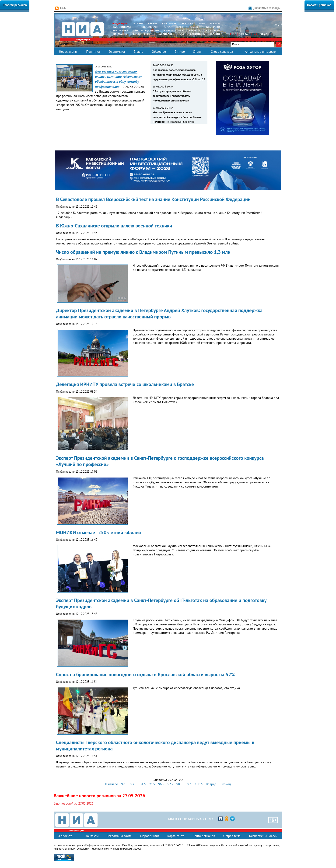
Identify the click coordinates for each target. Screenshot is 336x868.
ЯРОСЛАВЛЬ (169, 23)
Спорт (197, 52)
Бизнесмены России (263, 836)
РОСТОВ (215, 23)
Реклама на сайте (119, 836)
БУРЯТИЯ (150, 34)
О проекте (65, 836)
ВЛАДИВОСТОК (150, 30)
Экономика (117, 52)
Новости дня (68, 52)
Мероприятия (150, 836)
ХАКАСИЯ (194, 30)
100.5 (199, 784)
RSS (61, 8)
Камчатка (213, 30)
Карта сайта (176, 836)
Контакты (92, 836)
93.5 (133, 784)
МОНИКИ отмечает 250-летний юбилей (98, 532)
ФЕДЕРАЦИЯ (120, 23)
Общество (159, 52)
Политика (93, 52)
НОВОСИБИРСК (149, 27)
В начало (112, 784)
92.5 (124, 784)
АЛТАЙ (168, 27)
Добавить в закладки (264, 8)
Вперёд (211, 784)
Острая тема (232, 836)
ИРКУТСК (135, 34)
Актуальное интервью (260, 52)
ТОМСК (194, 27)
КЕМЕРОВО (213, 27)
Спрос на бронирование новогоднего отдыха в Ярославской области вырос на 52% (146, 675)
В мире (180, 52)
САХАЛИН (214, 34)
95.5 (152, 784)
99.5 (189, 784)
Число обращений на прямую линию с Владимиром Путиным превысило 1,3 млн (143, 252)
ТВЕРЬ (201, 23)
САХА (181, 34)
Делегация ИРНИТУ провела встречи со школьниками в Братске (125, 384)
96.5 (161, 784)
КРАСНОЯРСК (121, 30)
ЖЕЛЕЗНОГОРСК (173, 30)
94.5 (143, 784)
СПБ (136, 30)
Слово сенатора (222, 52)
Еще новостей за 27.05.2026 (74, 803)
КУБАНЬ (138, 23)
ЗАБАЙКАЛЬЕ (166, 34)
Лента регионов (204, 836)
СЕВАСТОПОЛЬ (196, 34)
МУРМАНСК (120, 34)
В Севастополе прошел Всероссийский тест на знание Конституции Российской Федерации (153, 199)
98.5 (179, 784)
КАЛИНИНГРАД (122, 27)
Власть (138, 52)
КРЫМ (181, 27)
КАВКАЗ (152, 23)
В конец (225, 784)
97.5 (170, 784)
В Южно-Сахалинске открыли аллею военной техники (114, 226)
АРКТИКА (187, 23)
